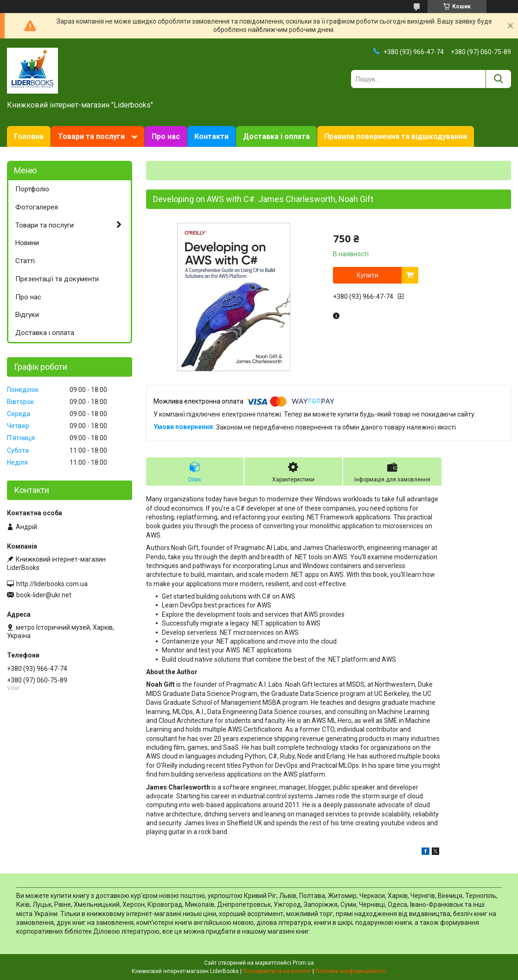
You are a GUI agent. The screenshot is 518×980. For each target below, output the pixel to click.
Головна (29, 136)
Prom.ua (303, 963)
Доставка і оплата (276, 136)
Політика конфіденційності (351, 971)
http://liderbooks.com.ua (52, 584)
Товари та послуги (91, 136)
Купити (368, 275)
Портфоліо (32, 189)
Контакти (211, 136)
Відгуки (27, 315)
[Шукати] (498, 79)
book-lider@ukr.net (44, 595)
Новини (27, 243)
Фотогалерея (37, 207)
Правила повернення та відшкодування (396, 136)
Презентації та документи (57, 279)
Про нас (166, 136)
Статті (25, 261)
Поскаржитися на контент (277, 971)
